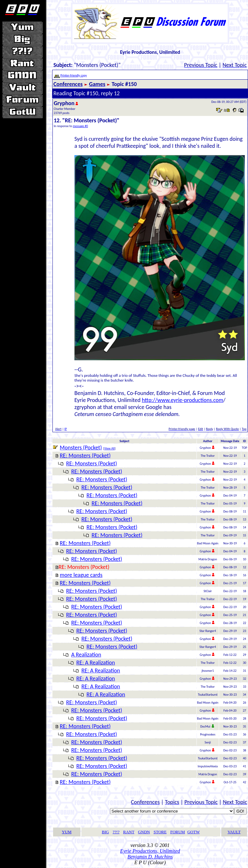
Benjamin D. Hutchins (150, 857)
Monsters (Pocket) (81, 448)
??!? (116, 832)
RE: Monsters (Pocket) (85, 456)
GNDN (144, 832)
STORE (160, 832)
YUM (66, 832)
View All (110, 448)
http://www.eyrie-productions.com (183, 400)
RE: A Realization (96, 663)
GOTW (193, 832)
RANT (129, 832)
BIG (105, 832)
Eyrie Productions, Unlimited (150, 851)
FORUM (177, 832)
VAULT (234, 832)
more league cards (81, 575)
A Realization (86, 655)
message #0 (80, 126)
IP (66, 429)
